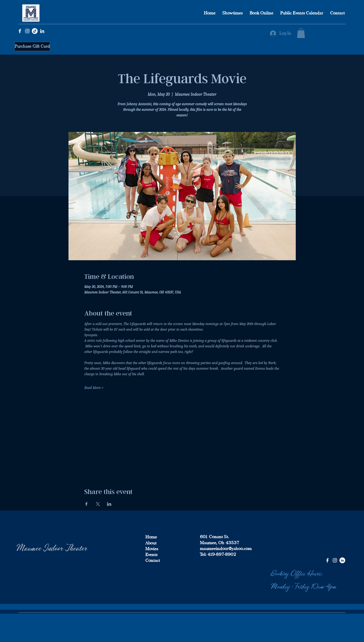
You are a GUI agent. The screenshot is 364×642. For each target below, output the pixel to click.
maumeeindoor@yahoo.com (226, 549)
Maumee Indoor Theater (52, 547)
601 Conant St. (214, 537)
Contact (153, 560)
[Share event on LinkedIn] (109, 504)
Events (151, 555)
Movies (152, 549)
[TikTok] (35, 31)
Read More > (94, 388)
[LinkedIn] (42, 31)
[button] (301, 33)
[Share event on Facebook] (86, 504)
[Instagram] (27, 31)
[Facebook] (20, 31)
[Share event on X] (98, 504)
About (151, 543)
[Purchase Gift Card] (32, 46)
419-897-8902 (221, 554)
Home (151, 537)
